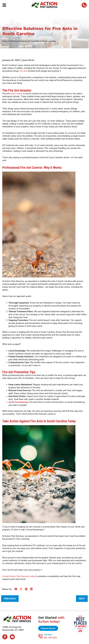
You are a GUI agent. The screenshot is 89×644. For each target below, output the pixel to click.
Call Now (48, 635)
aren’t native (17, 94)
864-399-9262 (50, 638)
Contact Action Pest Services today (19, 576)
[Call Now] (40, 636)
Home (5, 41)
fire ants (24, 71)
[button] (16, 589)
